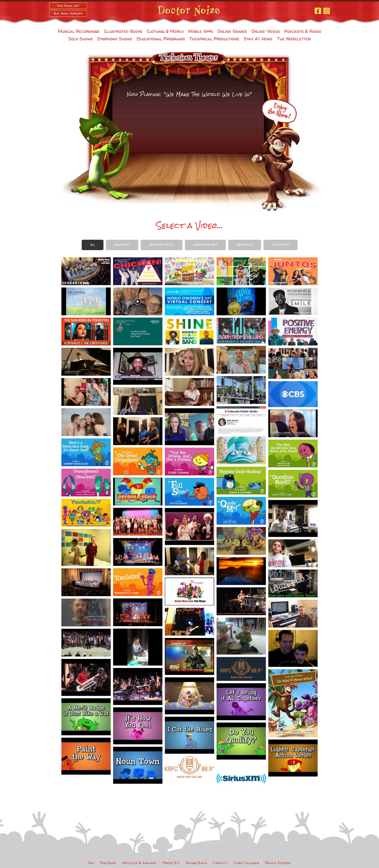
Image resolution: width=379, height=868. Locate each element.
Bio (91, 863)
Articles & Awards (139, 863)
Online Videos (266, 31)
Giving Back (196, 863)
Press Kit (171, 863)
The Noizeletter (294, 39)
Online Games (232, 31)
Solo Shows (80, 39)
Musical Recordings (79, 31)
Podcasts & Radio (303, 31)
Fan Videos (245, 245)
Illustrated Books (123, 31)
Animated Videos (162, 245)
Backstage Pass (205, 245)
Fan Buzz (108, 863)
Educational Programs (161, 39)
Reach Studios (278, 863)
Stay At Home (258, 39)
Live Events (281, 245)
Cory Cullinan (246, 863)
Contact (220, 863)
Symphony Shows (115, 39)
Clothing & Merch (165, 31)
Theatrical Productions (214, 39)
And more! (122, 245)
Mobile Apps (201, 31)
